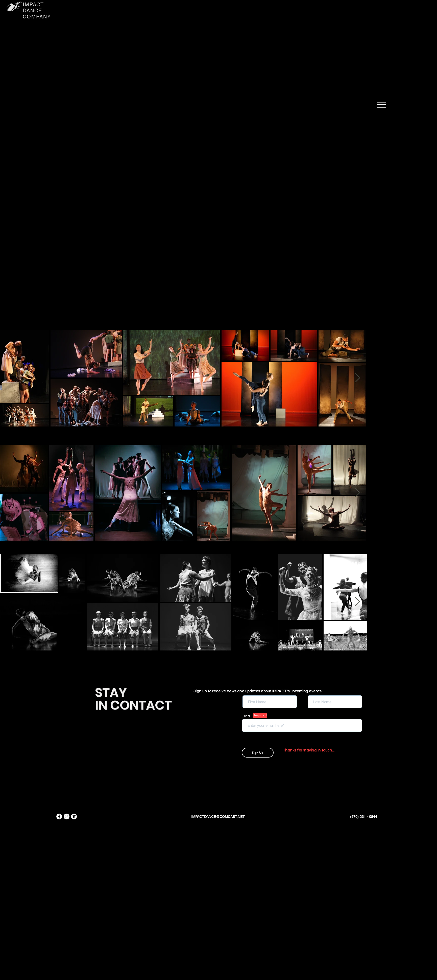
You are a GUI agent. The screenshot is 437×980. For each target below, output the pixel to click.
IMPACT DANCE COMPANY (37, 11)
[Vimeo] (74, 816)
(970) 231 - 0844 (364, 817)
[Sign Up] (258, 753)
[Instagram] (67, 816)
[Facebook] (59, 816)
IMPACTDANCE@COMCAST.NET (218, 817)
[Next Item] (358, 378)
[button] (382, 105)
